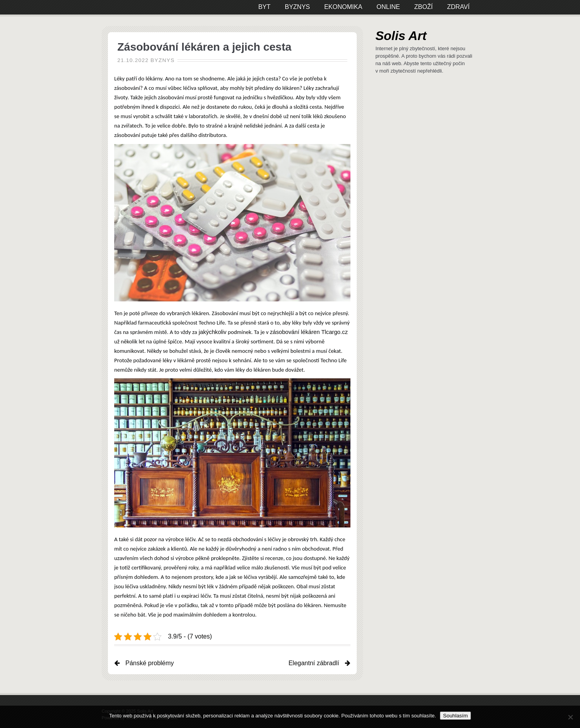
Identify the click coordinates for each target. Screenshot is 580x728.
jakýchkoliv (212, 332)
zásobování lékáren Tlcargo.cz (309, 332)
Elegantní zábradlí (314, 663)
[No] (570, 717)
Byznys (163, 60)
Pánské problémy (150, 663)
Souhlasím (455, 716)
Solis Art (401, 36)
